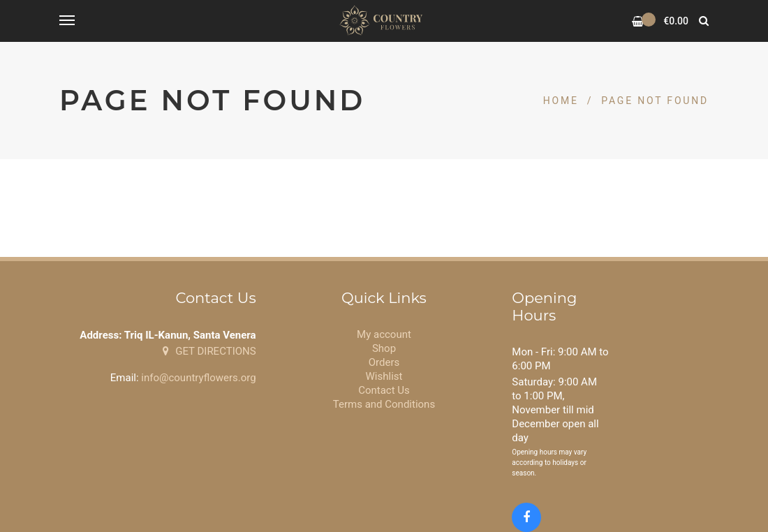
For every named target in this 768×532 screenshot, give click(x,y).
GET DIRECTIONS (209, 351)
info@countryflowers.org (198, 378)
